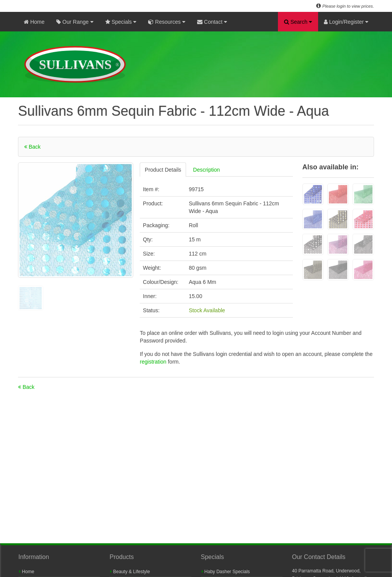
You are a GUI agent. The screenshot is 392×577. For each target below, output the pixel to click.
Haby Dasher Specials (226, 572)
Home (34, 22)
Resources (167, 22)
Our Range (75, 22)
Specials (121, 22)
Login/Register (346, 22)
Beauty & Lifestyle (130, 572)
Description (206, 170)
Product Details (163, 170)
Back (32, 147)
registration (154, 362)
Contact (212, 22)
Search (298, 22)
